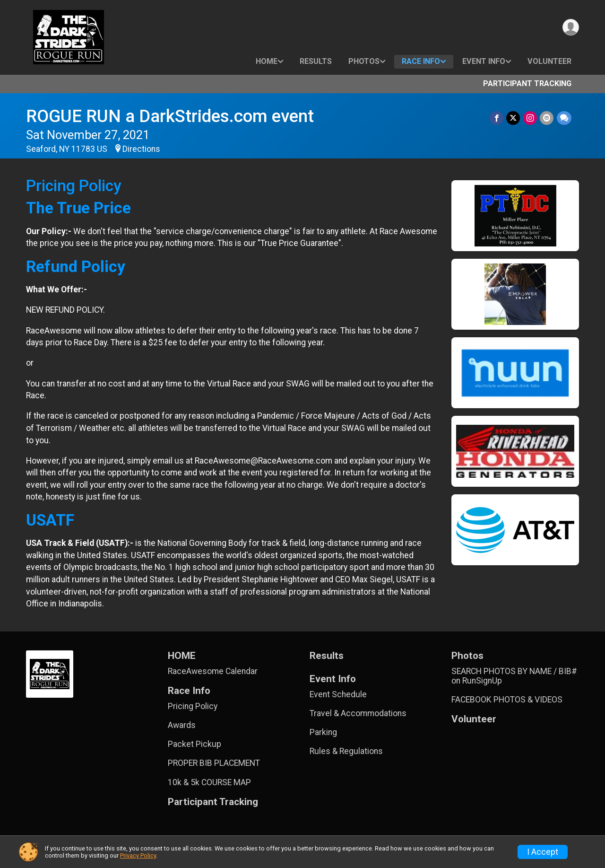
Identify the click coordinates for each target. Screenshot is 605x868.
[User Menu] (570, 28)
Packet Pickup (194, 744)
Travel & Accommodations (358, 713)
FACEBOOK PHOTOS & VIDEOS (507, 700)
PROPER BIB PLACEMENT (214, 763)
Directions (141, 149)
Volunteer (549, 61)
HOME (267, 61)
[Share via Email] (547, 118)
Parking (323, 732)
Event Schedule (338, 694)
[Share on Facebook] (497, 118)
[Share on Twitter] (514, 118)
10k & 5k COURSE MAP (209, 782)
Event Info (484, 61)
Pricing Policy (193, 706)
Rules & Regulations (346, 751)
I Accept (543, 852)
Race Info (421, 61)
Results (316, 61)
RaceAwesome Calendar (213, 671)
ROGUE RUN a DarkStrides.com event (170, 116)
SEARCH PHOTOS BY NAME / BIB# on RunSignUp (514, 676)
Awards (182, 725)
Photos (364, 61)
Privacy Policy (138, 855)
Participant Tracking (527, 83)
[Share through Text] (564, 118)
